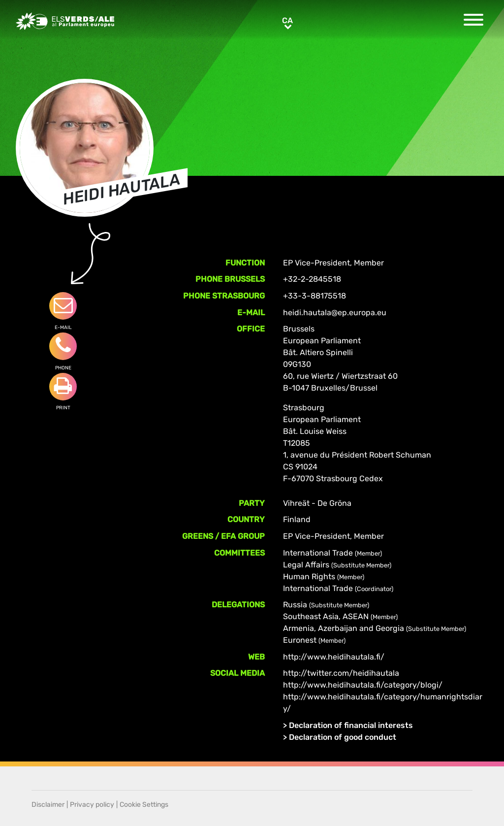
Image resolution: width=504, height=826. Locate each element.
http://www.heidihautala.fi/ (334, 657)
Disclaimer (48, 805)
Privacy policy (92, 805)
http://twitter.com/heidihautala (341, 673)
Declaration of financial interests (351, 725)
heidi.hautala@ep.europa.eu (335, 313)
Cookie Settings (144, 805)
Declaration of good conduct (343, 737)
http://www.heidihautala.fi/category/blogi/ (363, 685)
